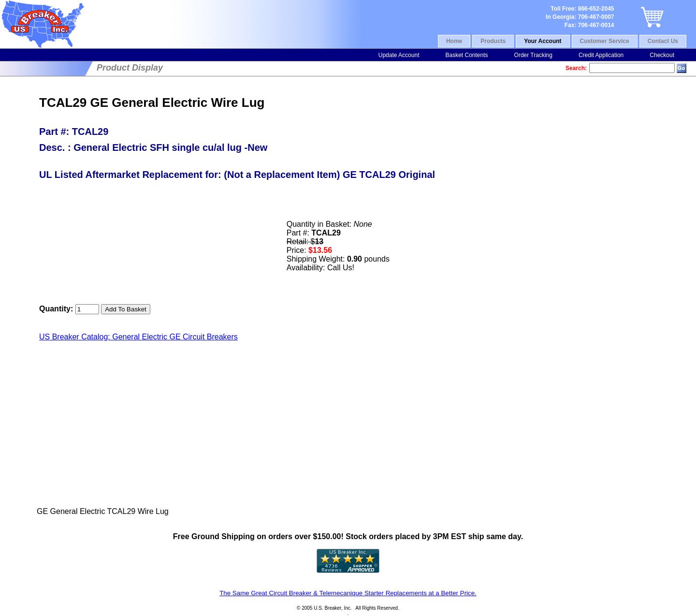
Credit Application (601, 55)
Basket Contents (466, 55)
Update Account (399, 55)
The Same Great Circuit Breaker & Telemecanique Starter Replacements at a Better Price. (348, 593)
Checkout (662, 55)
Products (493, 41)
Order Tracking (533, 55)
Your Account (543, 41)
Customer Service (605, 41)
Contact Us (663, 41)
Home (454, 41)
